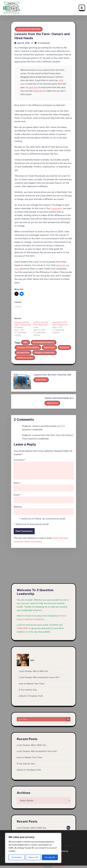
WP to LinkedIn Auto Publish (33, 867)
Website (18, 507)
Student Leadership (45, 353)
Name (17, 483)
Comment (19, 460)
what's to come (25, 358)
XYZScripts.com (59, 867)
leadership (49, 347)
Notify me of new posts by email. (33, 524)
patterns (64, 347)
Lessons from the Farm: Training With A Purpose (23, 325)
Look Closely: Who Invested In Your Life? (39, 829)
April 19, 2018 (23, 43)
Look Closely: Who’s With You (33, 823)
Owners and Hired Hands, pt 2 (59, 398)
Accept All (50, 857)
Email (17, 495)
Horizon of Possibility (28, 347)
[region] (33, 848)
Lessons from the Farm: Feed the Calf (52, 375)
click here (33, 87)
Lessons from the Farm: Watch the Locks (41, 325)
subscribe (38, 91)
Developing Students (44, 342)
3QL (26, 342)
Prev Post (41, 380)
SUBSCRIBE (22, 780)
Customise (17, 857)
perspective (23, 353)
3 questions (56, 208)
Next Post (52, 404)
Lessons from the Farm (29, 29)
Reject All (33, 857)
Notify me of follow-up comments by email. (43, 519)
